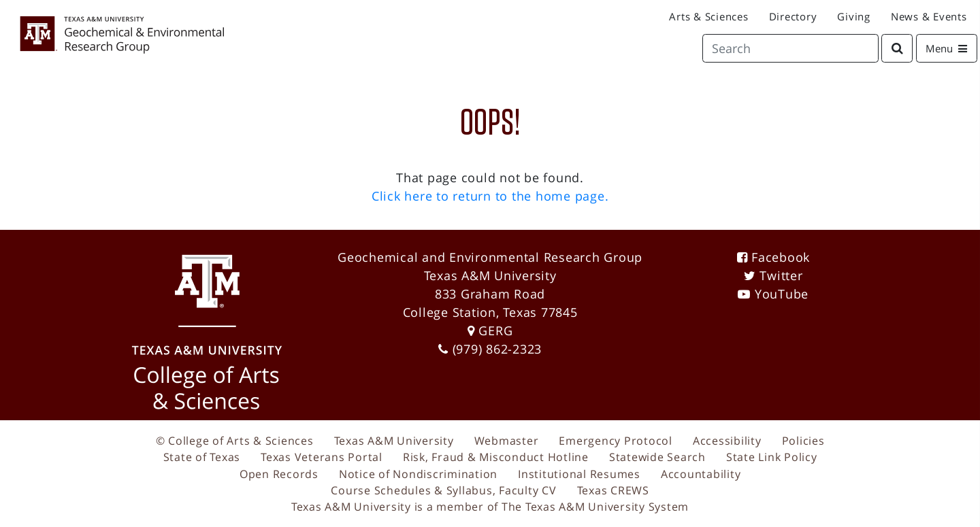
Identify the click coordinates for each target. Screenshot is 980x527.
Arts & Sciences (708, 16)
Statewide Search (657, 457)
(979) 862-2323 (497, 349)
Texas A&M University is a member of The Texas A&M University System (490, 507)
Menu (951, 48)
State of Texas (202, 457)
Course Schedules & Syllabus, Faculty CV (443, 490)
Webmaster (507, 441)
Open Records (279, 474)
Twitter (781, 275)
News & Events (929, 16)
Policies (803, 441)
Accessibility (727, 441)
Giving (854, 16)
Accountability (701, 474)
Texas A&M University (394, 441)
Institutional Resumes (579, 474)
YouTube (782, 294)
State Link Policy (772, 457)
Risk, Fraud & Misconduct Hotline (496, 457)
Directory (793, 16)
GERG (495, 330)
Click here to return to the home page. (490, 196)
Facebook (781, 257)
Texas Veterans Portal (322, 457)
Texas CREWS (613, 490)
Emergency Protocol (616, 441)
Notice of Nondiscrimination (418, 474)
